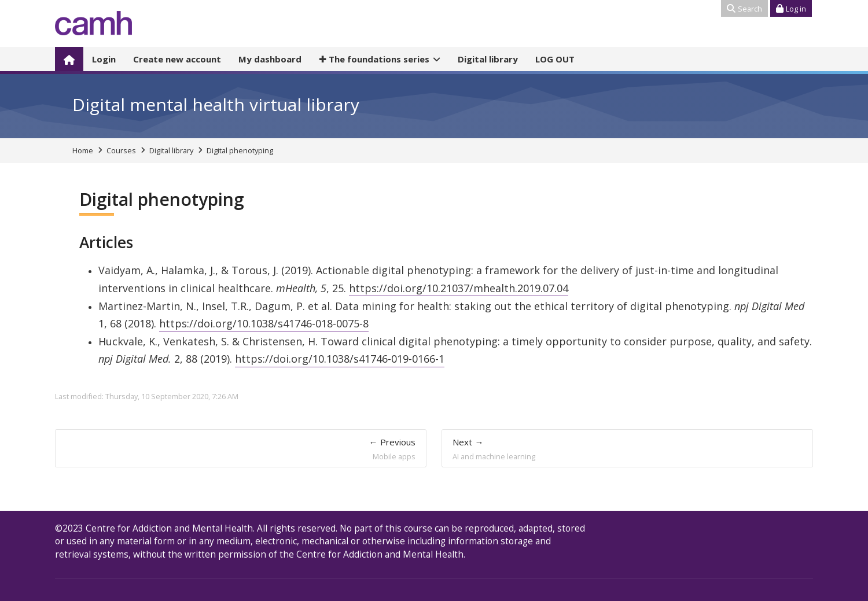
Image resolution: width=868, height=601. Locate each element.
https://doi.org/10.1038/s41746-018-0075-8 (264, 323)
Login (104, 59)
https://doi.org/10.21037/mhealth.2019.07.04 (459, 288)
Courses (121, 150)
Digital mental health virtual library (216, 104)
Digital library (488, 59)
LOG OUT (555, 59)
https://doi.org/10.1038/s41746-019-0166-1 (340, 359)
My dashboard (270, 59)
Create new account (177, 59)
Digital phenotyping (240, 150)
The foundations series (374, 59)
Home (83, 150)
